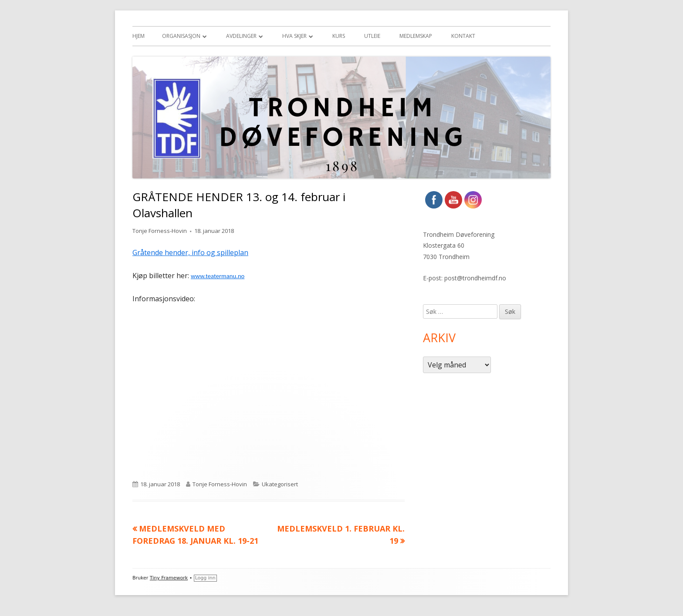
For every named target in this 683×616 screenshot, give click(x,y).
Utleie (372, 36)
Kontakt (463, 36)
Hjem (139, 36)
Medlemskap (416, 36)
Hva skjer (294, 36)
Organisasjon (181, 36)
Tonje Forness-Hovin (160, 231)
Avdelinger (241, 36)
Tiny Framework (169, 578)
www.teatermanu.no (218, 276)
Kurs (339, 36)
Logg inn (205, 578)
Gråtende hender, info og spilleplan (190, 252)
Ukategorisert (280, 484)
